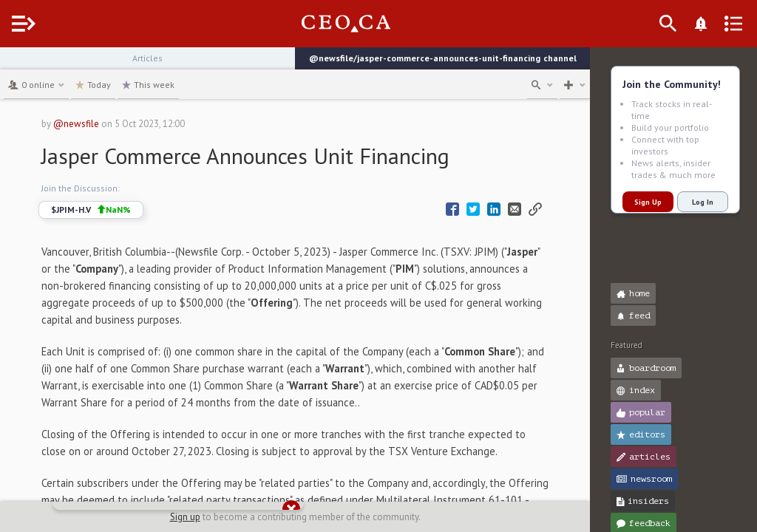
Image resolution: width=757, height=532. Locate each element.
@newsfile (103, 124)
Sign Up (648, 202)
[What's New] (724, 24)
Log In (703, 202)
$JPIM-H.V (118, 210)
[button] (15, 65)
